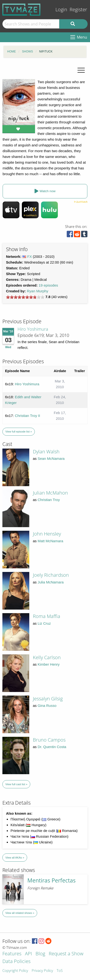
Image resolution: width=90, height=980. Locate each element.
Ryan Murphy (38, 291)
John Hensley (47, 534)
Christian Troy (49, 500)
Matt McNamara (51, 541)
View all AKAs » (15, 858)
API (28, 954)
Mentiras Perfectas (51, 880)
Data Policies (16, 962)
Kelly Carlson (47, 657)
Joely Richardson (51, 575)
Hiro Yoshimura (33, 329)
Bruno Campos (49, 740)
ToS (60, 971)
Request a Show (66, 954)
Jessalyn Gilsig (48, 699)
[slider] (25, 297)
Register (78, 9)
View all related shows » (20, 913)
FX (30, 257)
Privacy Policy (42, 971)
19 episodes (48, 285)
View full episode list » (18, 432)
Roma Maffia (47, 616)
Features (12, 954)
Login (61, 9)
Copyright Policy (15, 971)
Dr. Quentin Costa (52, 747)
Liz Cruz (44, 623)
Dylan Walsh (46, 452)
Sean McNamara (51, 458)
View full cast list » (16, 784)
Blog (40, 954)
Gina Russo (47, 706)
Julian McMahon (50, 493)
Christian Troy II (27, 416)
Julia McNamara (51, 582)
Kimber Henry (49, 664)
